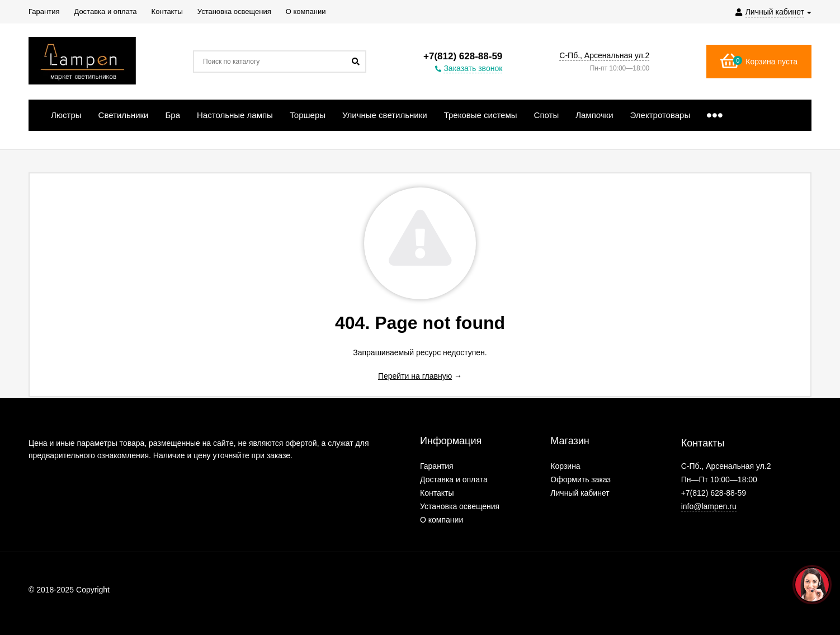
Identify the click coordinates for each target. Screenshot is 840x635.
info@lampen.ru (709, 506)
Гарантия (437, 466)
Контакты (437, 493)
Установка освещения (460, 506)
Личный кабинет (580, 493)
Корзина (565, 466)
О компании (442, 520)
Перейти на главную (415, 376)
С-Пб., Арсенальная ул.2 (604, 55)
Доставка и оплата (454, 479)
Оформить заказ (581, 479)
